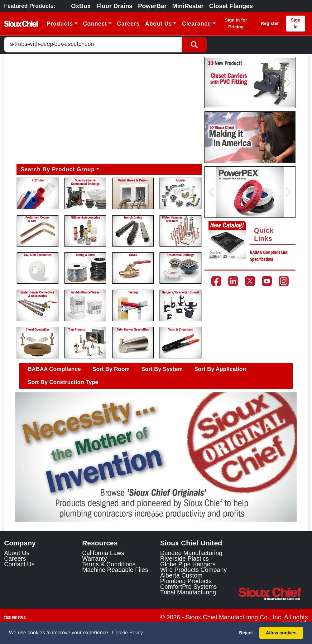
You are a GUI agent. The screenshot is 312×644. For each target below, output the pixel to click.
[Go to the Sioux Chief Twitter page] (250, 281)
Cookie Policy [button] (127, 633)
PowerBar (152, 6)
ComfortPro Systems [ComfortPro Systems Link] (189, 587)
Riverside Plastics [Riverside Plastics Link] (185, 559)
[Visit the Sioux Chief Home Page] (273, 594)
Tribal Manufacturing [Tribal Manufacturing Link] (188, 592)
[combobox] (93, 45)
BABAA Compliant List (269, 253)
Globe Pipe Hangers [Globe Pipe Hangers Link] (188, 564)
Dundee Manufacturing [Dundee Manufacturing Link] (191, 553)
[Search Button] (194, 45)
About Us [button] (159, 24)
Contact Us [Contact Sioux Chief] (19, 564)
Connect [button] (95, 24)
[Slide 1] (156, 513)
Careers (129, 24)
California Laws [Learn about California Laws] (103, 553)
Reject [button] (246, 633)
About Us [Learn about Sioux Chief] (17, 553)
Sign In (296, 23)
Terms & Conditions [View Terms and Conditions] (109, 564)
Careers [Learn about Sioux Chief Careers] (15, 559)
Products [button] (60, 24)
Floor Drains (114, 6)
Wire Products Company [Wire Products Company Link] (194, 570)
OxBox (81, 6)
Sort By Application (220, 369)
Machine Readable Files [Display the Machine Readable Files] (115, 570)
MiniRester (188, 6)
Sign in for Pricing (236, 23)
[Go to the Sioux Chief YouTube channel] (267, 281)
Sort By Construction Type (63, 382)
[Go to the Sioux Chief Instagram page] (284, 281)
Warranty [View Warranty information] (94, 559)
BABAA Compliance (54, 369)
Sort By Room (111, 369)
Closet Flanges (231, 6)
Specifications (262, 260)
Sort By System (162, 369)
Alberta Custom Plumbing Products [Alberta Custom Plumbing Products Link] (186, 578)
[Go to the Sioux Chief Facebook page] (216, 281)
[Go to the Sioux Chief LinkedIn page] (233, 281)
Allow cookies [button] (281, 633)
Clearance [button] (197, 24)
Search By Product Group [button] (58, 169)
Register (270, 23)
